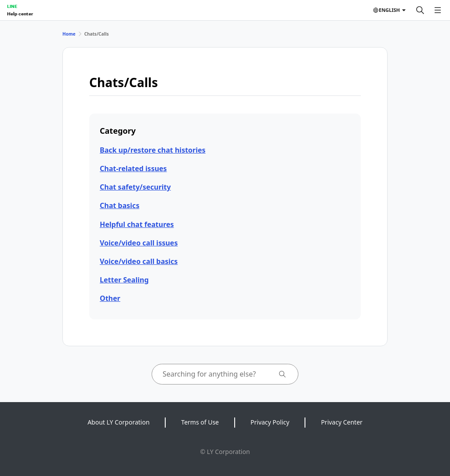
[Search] (420, 10)
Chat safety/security (135, 187)
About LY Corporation (118, 422)
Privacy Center (341, 422)
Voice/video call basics (139, 261)
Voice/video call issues (139, 243)
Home (69, 34)
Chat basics (120, 205)
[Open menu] (438, 10)
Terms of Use (200, 422)
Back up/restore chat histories (153, 150)
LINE (12, 6)
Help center (20, 14)
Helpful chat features (137, 224)
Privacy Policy (270, 422)
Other (110, 298)
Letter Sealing (124, 280)
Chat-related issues (133, 168)
